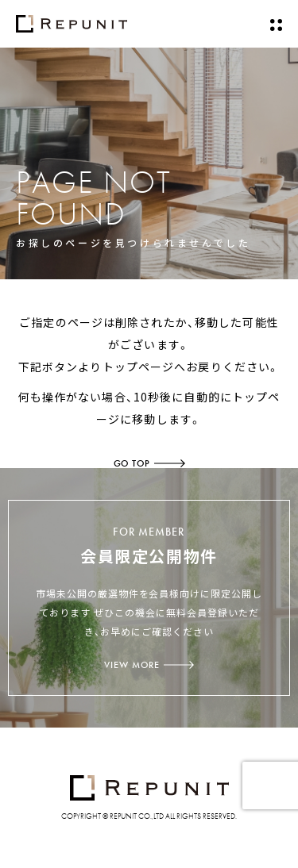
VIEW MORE (149, 665)
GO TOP (149, 463)
